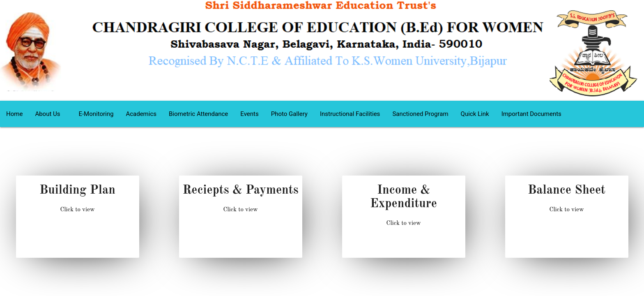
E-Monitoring (96, 114)
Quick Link (475, 114)
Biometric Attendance (198, 114)
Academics (141, 114)
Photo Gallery (289, 114)
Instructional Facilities (350, 114)
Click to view (77, 210)
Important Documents (531, 114)
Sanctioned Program (420, 114)
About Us (51, 114)
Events (249, 114)
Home (14, 114)
